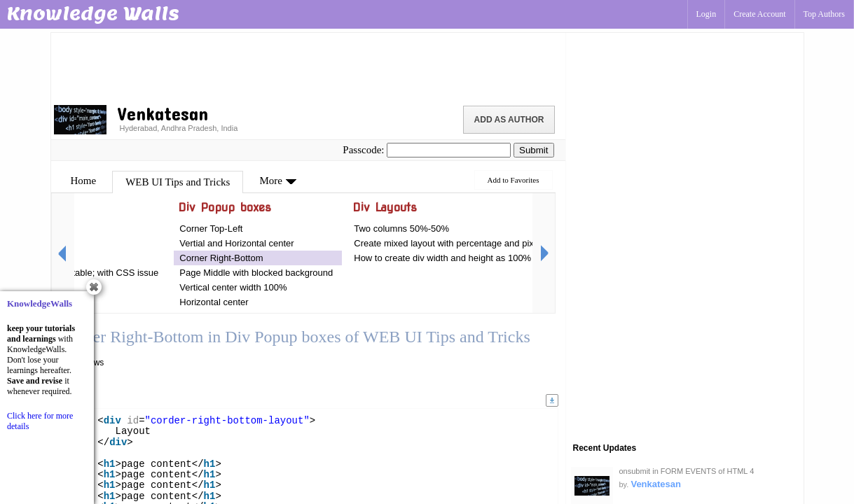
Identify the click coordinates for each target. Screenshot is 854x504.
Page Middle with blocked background (256, 273)
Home (84, 181)
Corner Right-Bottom (221, 258)
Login (707, 14)
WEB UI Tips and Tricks (178, 182)
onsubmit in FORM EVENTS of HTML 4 (687, 471)
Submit (533, 150)
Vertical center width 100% (233, 287)
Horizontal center (214, 302)
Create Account (759, 14)
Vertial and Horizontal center (236, 243)
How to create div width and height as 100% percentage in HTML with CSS (505, 258)
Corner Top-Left (211, 229)
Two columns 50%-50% (401, 229)
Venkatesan (656, 484)
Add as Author (509, 120)
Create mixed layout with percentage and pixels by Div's (467, 243)
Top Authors (825, 14)
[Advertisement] (308, 66)
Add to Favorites (514, 180)
